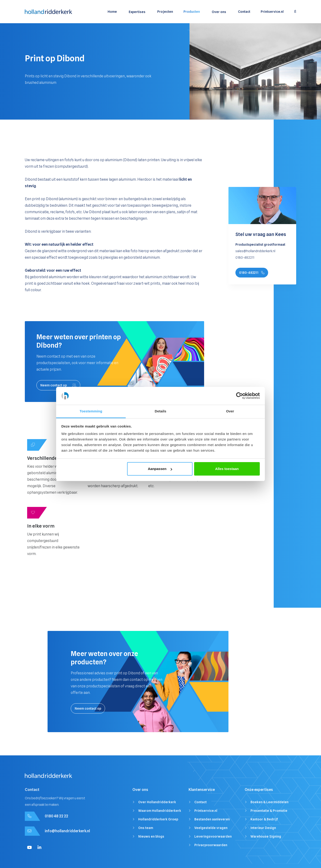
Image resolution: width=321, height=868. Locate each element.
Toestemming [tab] (91, 411)
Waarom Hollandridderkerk (160, 811)
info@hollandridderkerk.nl (67, 831)
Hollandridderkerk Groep (158, 819)
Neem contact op (58, 385)
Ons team (146, 828)
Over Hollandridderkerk (157, 802)
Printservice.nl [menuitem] (272, 12)
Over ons (219, 12)
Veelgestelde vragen (211, 828)
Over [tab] (230, 411)
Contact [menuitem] (244, 12)
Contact (201, 802)
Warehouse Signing (266, 836)
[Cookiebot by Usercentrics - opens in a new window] (239, 396)
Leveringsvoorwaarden (213, 836)
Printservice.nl (206, 811)
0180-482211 (252, 273)
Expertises (137, 12)
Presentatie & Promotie (269, 811)
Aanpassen (160, 469)
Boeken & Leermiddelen (270, 802)
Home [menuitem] (112, 12)
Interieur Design (263, 828)
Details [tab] (160, 411)
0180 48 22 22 (56, 816)
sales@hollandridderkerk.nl (255, 251)
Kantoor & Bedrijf (264, 819)
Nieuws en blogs (151, 836)
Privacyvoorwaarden (211, 845)
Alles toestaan (227, 469)
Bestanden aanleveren (212, 819)
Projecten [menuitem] (165, 12)
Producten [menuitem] (192, 12)
